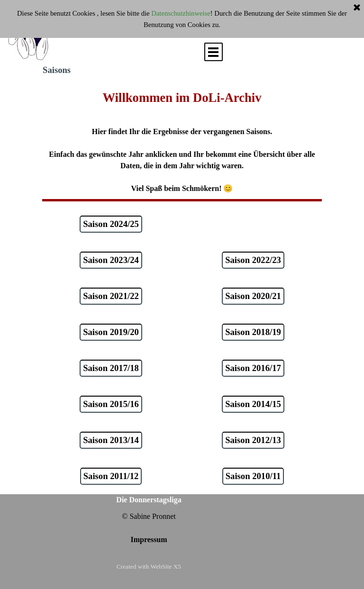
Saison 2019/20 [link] (111, 332)
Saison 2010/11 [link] (253, 476)
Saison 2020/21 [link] (253, 296)
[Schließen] (357, 8)
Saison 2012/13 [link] (253, 440)
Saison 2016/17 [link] (253, 368)
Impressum (149, 539)
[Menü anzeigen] (214, 52)
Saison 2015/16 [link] (111, 404)
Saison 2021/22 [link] (111, 296)
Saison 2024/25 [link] (111, 224)
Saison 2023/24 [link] (111, 260)
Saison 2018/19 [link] (253, 332)
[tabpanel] (182, 141)
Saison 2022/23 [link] (253, 260)
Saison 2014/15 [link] (253, 404)
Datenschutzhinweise (181, 13)
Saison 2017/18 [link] (111, 368)
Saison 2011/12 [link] (111, 476)
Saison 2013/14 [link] (111, 440)
